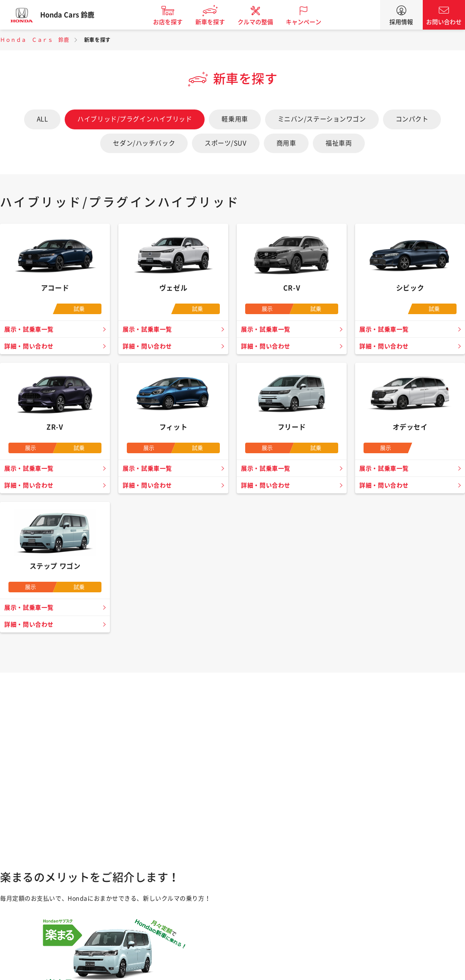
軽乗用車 (235, 119)
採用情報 (401, 22)
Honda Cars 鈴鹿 (74, 15)
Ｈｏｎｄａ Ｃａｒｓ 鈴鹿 (34, 40)
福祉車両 (339, 143)
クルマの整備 (262, 22)
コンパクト (412, 119)
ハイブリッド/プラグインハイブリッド (135, 119)
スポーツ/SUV (226, 143)
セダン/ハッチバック (144, 143)
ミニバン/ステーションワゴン (322, 119)
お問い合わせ (444, 22)
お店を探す (175, 22)
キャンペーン (310, 22)
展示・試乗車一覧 (31, 329)
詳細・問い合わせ (31, 346)
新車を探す (217, 22)
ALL (42, 119)
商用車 (286, 143)
